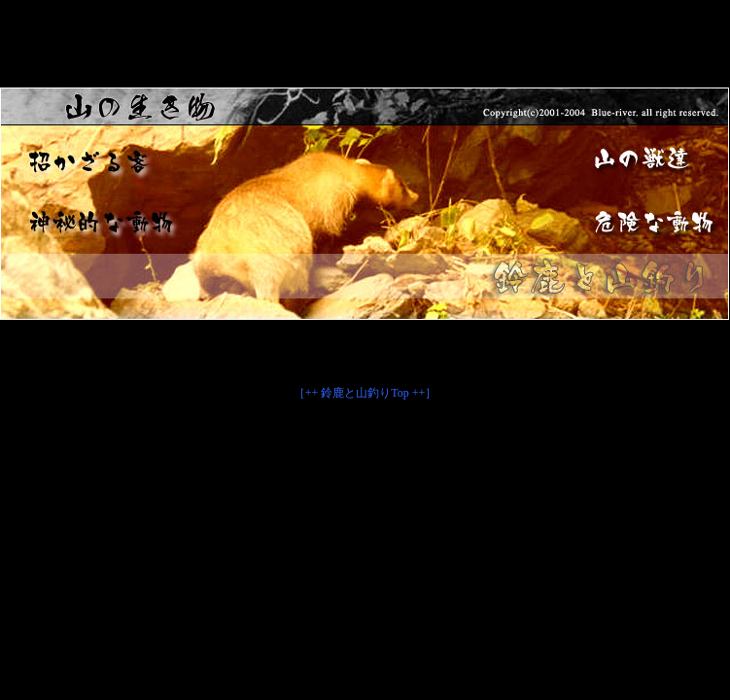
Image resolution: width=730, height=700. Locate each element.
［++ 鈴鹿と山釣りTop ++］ (365, 393)
